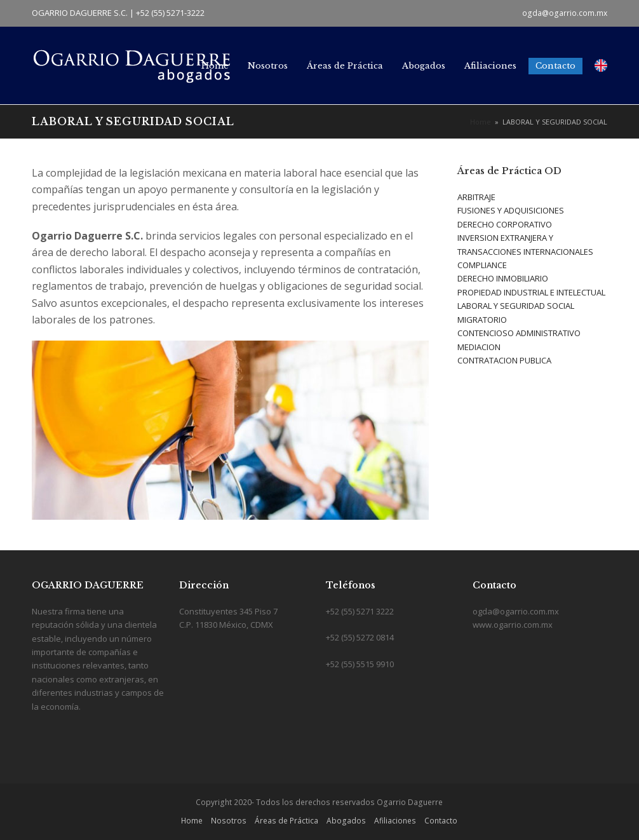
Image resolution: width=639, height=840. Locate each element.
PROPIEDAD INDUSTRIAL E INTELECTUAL (531, 292)
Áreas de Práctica (286, 821)
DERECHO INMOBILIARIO (503, 278)
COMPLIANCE (482, 265)
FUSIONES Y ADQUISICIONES (511, 210)
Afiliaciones (395, 821)
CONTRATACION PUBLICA (504, 360)
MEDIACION (479, 347)
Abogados (346, 821)
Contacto (441, 821)
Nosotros (229, 821)
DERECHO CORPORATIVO (505, 224)
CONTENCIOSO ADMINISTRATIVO (519, 333)
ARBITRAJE (476, 197)
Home (192, 821)
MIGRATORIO (482, 320)
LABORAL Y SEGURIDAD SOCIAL (516, 306)
